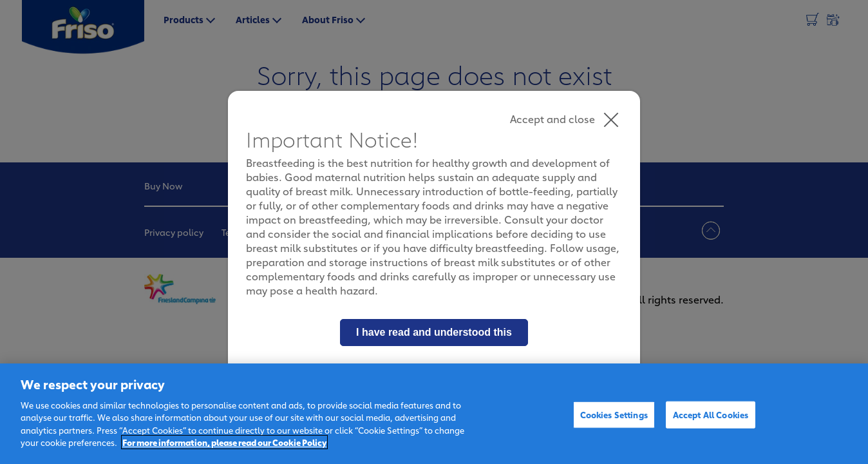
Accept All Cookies (711, 414)
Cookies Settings (614, 414)
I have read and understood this (434, 332)
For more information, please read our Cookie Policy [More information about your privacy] (224, 442)
